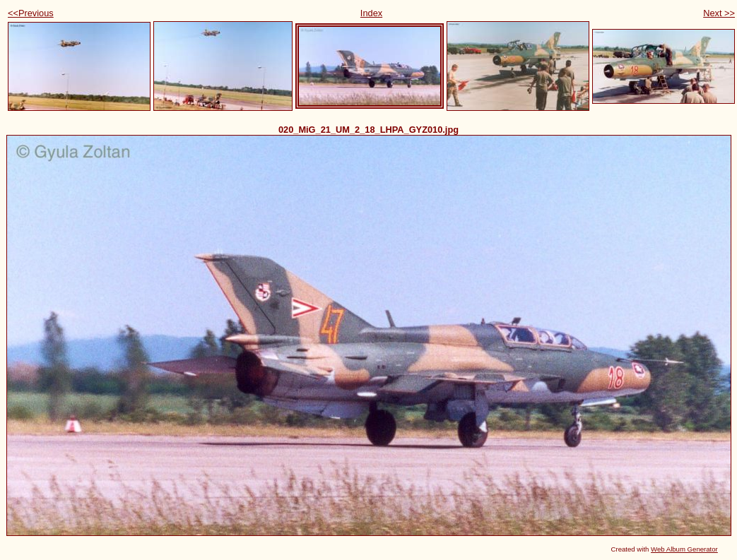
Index (371, 13)
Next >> (719, 13)
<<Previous (31, 13)
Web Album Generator (684, 549)
